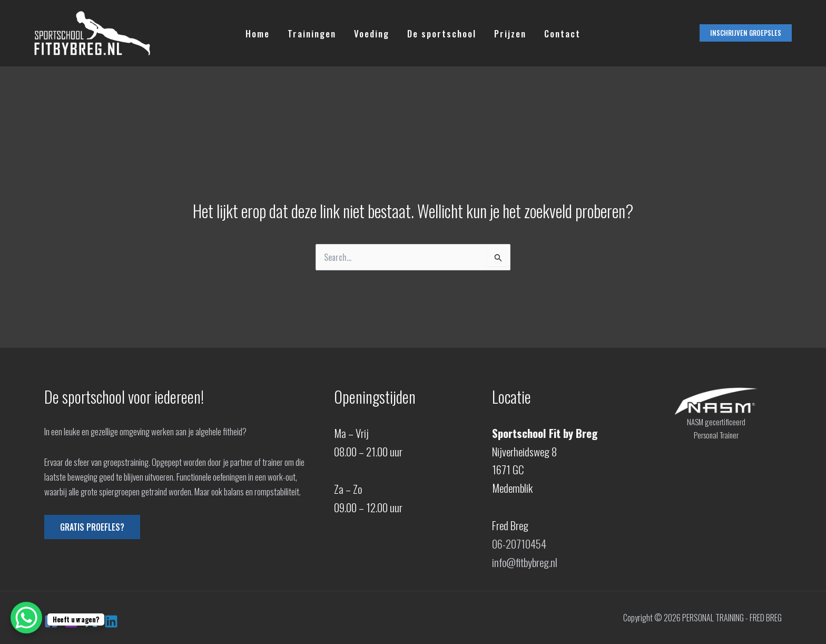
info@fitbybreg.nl (525, 562)
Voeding (372, 33)
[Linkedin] (111, 621)
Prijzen (510, 33)
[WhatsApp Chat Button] (26, 618)
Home (258, 33)
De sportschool (442, 33)
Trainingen (312, 33)
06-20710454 (519, 544)
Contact (562, 33)
